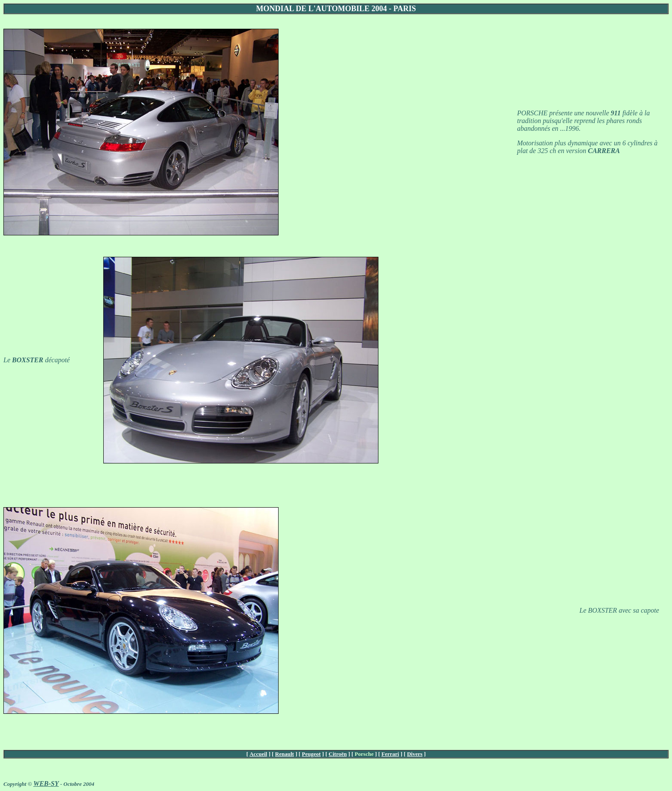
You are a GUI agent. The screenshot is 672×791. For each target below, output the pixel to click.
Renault (285, 754)
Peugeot (311, 754)
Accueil (258, 754)
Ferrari (390, 754)
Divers (415, 754)
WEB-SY (46, 783)
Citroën (338, 754)
